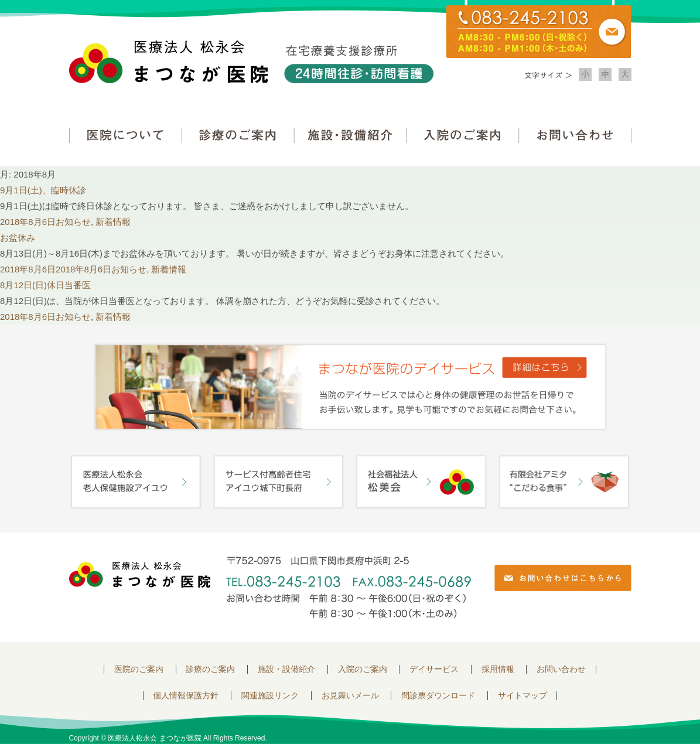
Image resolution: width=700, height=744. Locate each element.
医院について (125, 135)
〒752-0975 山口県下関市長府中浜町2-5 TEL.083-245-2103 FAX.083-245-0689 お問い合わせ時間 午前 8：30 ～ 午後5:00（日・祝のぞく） (349, 587)
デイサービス (434, 669)
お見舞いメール (350, 696)
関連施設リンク (270, 696)
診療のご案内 (238, 135)
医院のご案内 (139, 669)
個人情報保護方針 (186, 696)
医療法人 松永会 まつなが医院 (140, 575)
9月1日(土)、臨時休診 (43, 190)
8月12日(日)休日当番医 (45, 285)
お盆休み (18, 238)
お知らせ (73, 222)
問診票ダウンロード (438, 696)
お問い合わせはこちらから (563, 578)
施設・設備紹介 (350, 135)
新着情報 (113, 222)
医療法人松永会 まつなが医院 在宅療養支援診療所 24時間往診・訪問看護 (251, 62)
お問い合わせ (575, 135)
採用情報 (498, 669)
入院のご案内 (463, 135)
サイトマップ (523, 696)
